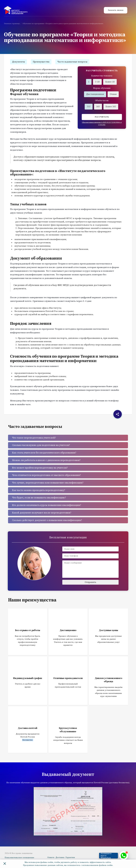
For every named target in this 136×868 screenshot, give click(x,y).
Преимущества (41, 62)
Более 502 (111, 107)
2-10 (97, 82)
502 (98, 107)
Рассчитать (102, 117)
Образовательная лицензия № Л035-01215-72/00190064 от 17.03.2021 (102, 124)
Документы (18, 62)
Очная (113, 94)
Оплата (51, 857)
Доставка (60, 857)
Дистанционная (95, 94)
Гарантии (70, 857)
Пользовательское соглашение (19, 858)
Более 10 (110, 82)
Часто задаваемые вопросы (72, 62)
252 (89, 107)
